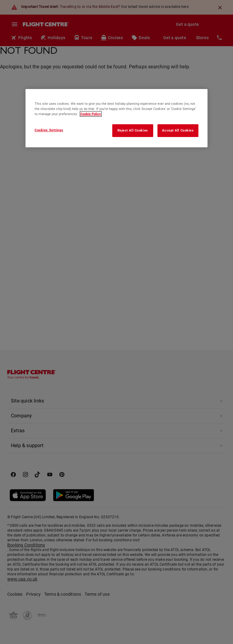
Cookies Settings (49, 130)
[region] (116, 118)
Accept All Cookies (178, 130)
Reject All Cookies (133, 130)
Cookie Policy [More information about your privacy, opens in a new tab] (91, 114)
